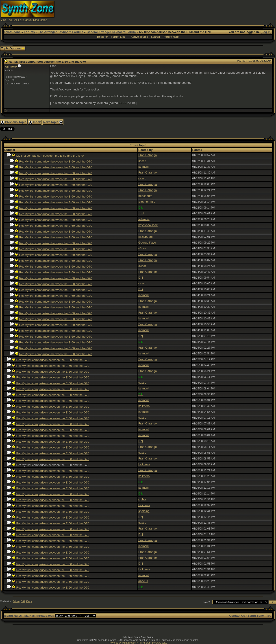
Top (6, 110)
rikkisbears (146, 237)
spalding (144, 511)
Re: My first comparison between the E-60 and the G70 (55, 162)
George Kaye (147, 243)
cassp (142, 161)
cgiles (142, 499)
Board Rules (13, 616)
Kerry (29, 601)
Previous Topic (14, 122)
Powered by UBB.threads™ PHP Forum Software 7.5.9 (138, 643)
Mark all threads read (39, 616)
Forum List (118, 37)
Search (155, 37)
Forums (29, 32)
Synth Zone (12, 32)
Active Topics (139, 37)
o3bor (142, 248)
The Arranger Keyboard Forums (61, 32)
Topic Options (13, 48)
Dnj (141, 278)
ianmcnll (144, 167)
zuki (141, 213)
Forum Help (171, 37)
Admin (16, 601)
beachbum (145, 196)
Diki (23, 601)
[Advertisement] (194, 11)
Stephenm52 (147, 202)
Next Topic (53, 122)
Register (102, 37)
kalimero (11, 67)
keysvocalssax (148, 225)
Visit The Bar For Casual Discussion (24, 20)
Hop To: (208, 602)
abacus (143, 581)
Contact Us (237, 616)
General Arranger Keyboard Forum (111, 32)
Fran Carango (148, 155)
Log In (266, 32)
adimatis (144, 219)
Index (35, 122)
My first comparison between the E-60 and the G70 (50, 156)
